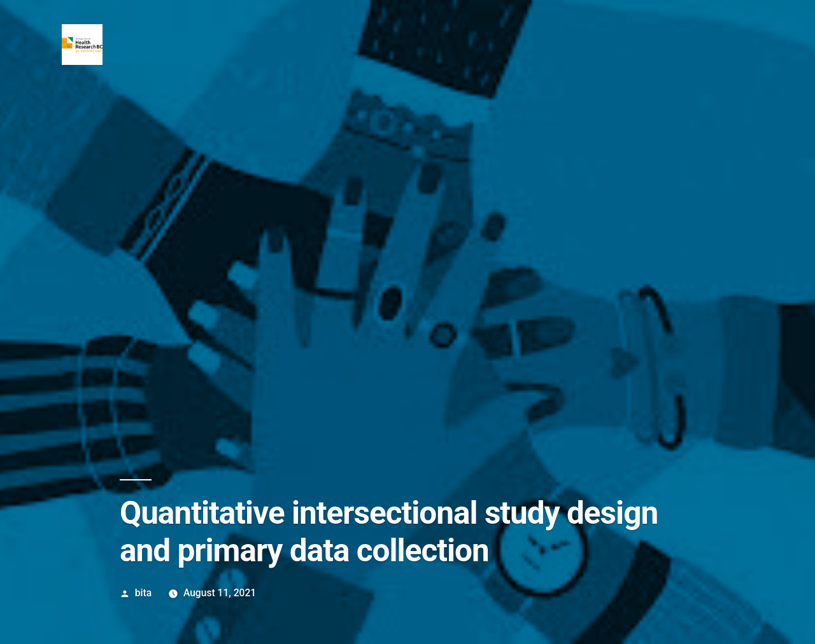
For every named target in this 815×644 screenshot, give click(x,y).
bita (143, 593)
